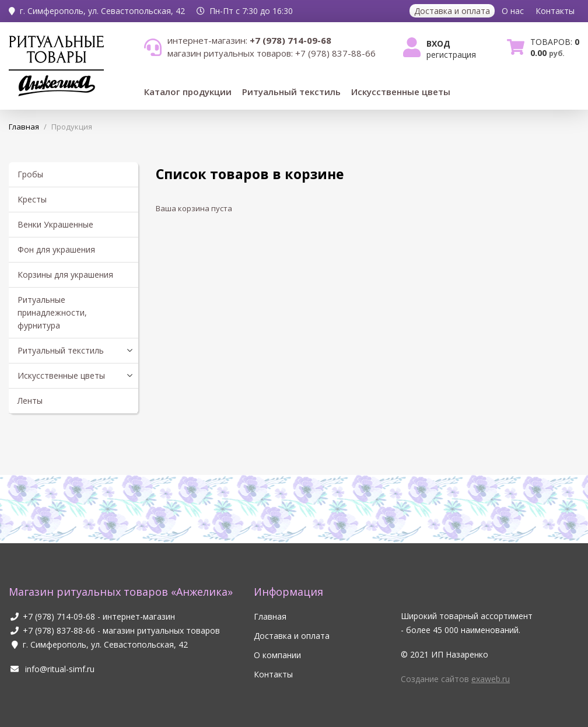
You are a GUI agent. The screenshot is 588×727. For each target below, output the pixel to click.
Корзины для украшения (65, 275)
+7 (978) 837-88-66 (59, 630)
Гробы (30, 174)
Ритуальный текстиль (291, 92)
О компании (277, 655)
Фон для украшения (56, 249)
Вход (438, 43)
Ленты (30, 401)
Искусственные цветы (401, 92)
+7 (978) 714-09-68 (59, 616)
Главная (270, 616)
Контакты (555, 11)
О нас (513, 11)
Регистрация (451, 55)
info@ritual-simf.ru (52, 669)
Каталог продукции (188, 92)
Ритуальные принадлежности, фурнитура (52, 312)
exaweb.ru (491, 679)
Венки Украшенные (55, 224)
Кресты (32, 199)
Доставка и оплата (452, 11)
